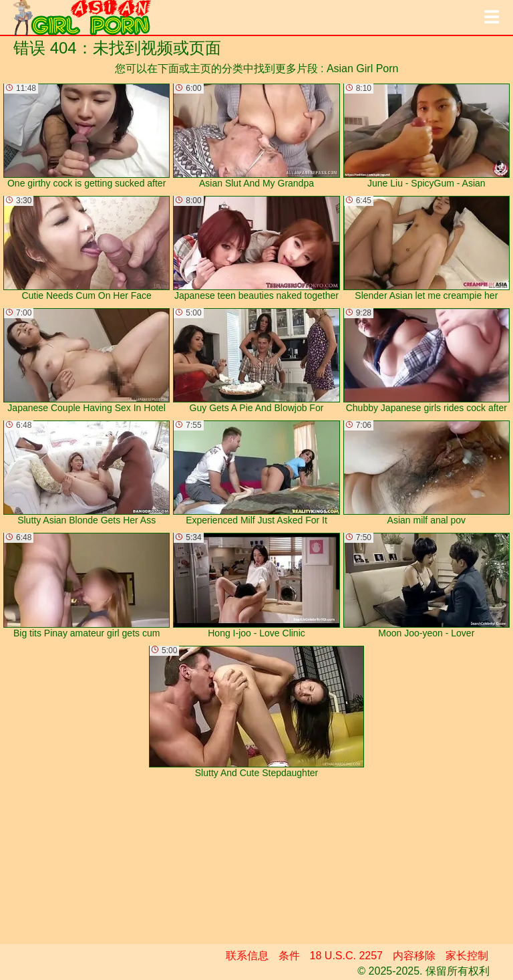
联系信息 (247, 956)
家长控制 (467, 956)
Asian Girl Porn (363, 69)
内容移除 (414, 956)
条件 (289, 956)
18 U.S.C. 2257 (346, 956)
